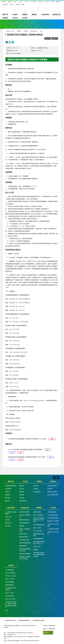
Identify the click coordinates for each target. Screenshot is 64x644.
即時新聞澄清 (23, 501)
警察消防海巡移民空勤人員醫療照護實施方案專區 (39, 554)
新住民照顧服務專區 (39, 525)
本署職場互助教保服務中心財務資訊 (25, 558)
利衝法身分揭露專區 (25, 554)
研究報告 (8, 520)
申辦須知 (26, 31)
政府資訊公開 (56, 14)
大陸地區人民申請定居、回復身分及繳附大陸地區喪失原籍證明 (11, 605)
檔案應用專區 (23, 546)
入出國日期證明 (9, 596)
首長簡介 (8, 492)
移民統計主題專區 (52, 492)
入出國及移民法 (9, 570)
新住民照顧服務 (9, 582)
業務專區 (5, 18)
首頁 (13, 31)
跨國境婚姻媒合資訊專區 (39, 535)
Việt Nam (21, 2)
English (15, 2)
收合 (56, 478)
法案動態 (22, 495)
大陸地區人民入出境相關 (53, 525)
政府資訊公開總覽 (24, 512)
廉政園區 (36, 550)
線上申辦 (36, 486)
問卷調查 (10, 2)
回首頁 (53, 2)
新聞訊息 (22, 486)
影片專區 (8, 526)
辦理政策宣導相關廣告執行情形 (25, 550)
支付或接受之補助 (24, 540)
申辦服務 (25, 14)
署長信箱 (58, 2)
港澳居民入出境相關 (53, 521)
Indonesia (27, 2)
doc (47, 450)
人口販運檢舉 (5, 4)
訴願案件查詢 (23, 534)
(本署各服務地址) (29, 633)
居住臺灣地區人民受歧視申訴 (11, 589)
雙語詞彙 (17, 4)
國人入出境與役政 (10, 573)
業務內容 (8, 495)
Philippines (40, 2)
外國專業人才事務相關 (53, 533)
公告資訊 (15, 14)
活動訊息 (22, 498)
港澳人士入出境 (9, 593)
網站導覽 (4, 2)
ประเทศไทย (33, 2)
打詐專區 (12, 4)
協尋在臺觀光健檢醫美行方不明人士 (39, 543)
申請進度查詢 (37, 492)
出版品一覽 (8, 517)
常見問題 (25, 18)
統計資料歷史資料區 (53, 495)
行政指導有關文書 (24, 523)
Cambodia (47, 2)
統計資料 (50, 489)
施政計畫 (22, 526)
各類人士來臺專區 (38, 515)
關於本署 (5, 14)
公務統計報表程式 (52, 486)
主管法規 (15, 18)
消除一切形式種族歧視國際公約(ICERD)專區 (39, 520)
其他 (6, 610)
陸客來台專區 (37, 547)
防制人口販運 (37, 528)
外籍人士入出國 (9, 579)
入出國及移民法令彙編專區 (11, 513)
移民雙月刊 (8, 523)
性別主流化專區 (38, 531)
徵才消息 (22, 492)
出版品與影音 (45, 14)
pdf (52, 439)
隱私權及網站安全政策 (39, 620)
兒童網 (23, 4)
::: (1, 1)
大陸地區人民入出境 (11, 576)
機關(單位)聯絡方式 (24, 520)
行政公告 (22, 489)
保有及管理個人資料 (10, 620)
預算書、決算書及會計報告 (25, 530)
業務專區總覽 (37, 512)
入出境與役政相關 (52, 515)
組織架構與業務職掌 (11, 486)
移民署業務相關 (52, 512)
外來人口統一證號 (10, 599)
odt (12, 452)
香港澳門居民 (34, 31)
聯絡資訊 (8, 501)
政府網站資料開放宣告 (24, 620)
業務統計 (34, 14)
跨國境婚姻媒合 (9, 585)
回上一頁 (48, 38)
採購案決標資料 (24, 537)
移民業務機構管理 (38, 539)
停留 (41, 31)
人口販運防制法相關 (53, 529)
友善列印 (55, 38)
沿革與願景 (8, 489)
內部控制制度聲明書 (25, 543)
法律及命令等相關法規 (25, 516)
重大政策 (8, 498)
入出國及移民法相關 (53, 518)
